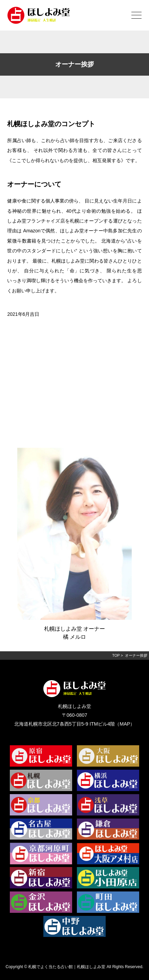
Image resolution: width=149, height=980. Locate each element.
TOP (116, 655)
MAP (125, 724)
